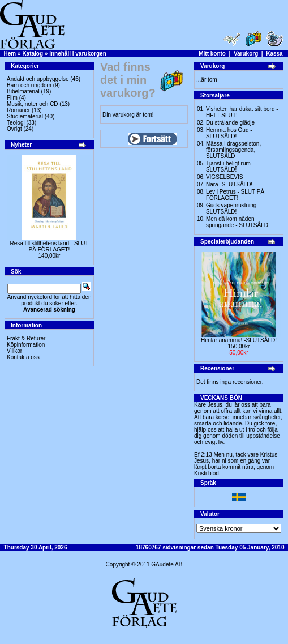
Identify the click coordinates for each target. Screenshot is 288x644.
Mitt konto (212, 54)
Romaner (18, 110)
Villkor (14, 351)
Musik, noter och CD (33, 104)
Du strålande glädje (230, 123)
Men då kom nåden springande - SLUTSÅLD (237, 222)
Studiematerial (25, 116)
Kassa (274, 54)
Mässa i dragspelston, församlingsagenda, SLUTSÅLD (233, 150)
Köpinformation (26, 345)
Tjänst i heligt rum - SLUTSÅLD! (230, 167)
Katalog (33, 54)
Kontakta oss (23, 357)
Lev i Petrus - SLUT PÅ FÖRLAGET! (235, 195)
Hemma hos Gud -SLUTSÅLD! (229, 133)
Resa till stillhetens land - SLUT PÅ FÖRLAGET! (50, 246)
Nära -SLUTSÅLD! (229, 184)
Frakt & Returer (26, 338)
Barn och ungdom (29, 85)
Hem (10, 54)
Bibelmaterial (23, 91)
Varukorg (246, 54)
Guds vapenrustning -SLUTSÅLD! (233, 208)
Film (12, 98)
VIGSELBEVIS (225, 177)
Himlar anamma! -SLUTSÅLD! (239, 340)
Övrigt (14, 129)
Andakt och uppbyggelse (38, 79)
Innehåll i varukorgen (78, 54)
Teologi (16, 123)
